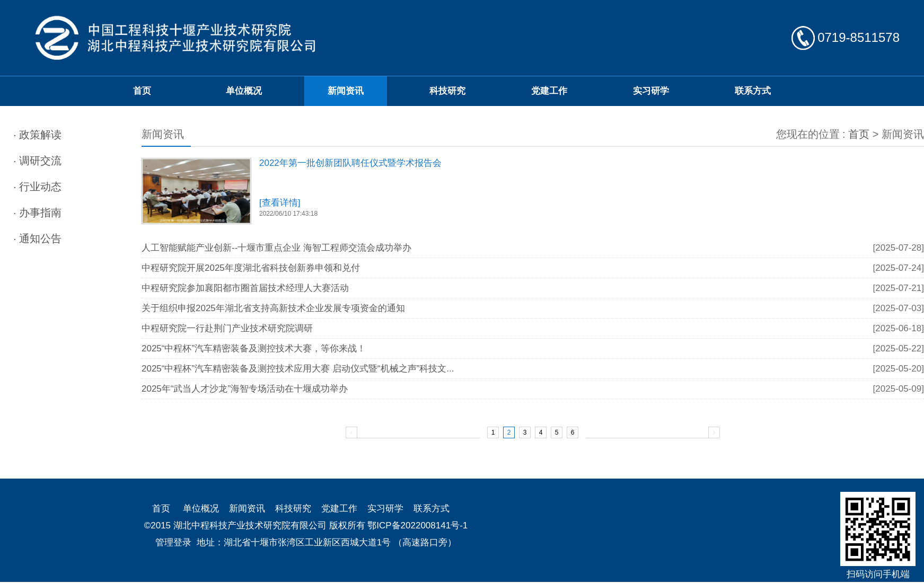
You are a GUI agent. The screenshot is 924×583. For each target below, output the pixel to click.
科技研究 (447, 91)
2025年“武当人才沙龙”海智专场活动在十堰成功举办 (245, 389)
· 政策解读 (37, 135)
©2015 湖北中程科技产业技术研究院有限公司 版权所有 (255, 525)
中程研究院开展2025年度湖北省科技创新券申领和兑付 (251, 268)
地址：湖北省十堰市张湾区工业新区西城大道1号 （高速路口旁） (327, 542)
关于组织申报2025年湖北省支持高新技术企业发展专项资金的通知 (273, 308)
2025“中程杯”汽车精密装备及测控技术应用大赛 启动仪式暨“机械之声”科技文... (298, 369)
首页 (142, 91)
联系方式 (753, 91)
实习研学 (651, 91)
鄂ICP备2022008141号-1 (417, 525)
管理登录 (173, 542)
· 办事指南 (37, 213)
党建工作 (549, 91)
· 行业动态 (37, 187)
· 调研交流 (37, 161)
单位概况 (244, 91)
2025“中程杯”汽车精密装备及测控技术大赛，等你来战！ (254, 348)
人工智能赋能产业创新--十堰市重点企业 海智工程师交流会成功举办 (276, 248)
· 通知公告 (37, 238)
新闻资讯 (346, 91)
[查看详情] (280, 203)
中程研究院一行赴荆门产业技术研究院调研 (227, 328)
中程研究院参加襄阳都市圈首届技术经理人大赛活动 (245, 288)
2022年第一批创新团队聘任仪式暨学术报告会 (350, 163)
